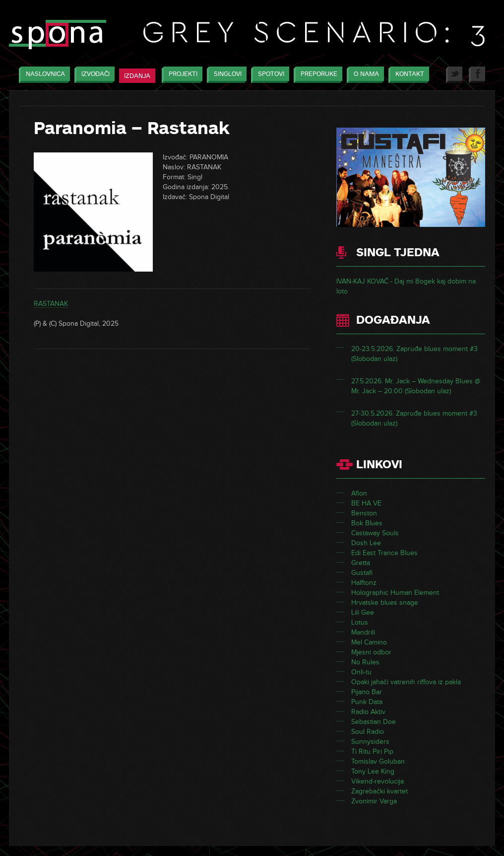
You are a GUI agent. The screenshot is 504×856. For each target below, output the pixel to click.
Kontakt (407, 75)
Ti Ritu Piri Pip (372, 751)
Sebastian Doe (374, 722)
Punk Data (367, 702)
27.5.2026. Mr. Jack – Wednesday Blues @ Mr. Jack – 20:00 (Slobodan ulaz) (416, 386)
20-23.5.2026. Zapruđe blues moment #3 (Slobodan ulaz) (414, 354)
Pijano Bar (367, 692)
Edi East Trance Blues (384, 553)
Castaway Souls (375, 533)
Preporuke (316, 75)
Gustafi (362, 573)
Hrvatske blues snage (385, 603)
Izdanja (137, 76)
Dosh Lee (366, 543)
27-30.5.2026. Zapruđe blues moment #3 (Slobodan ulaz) (414, 418)
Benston (364, 513)
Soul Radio (368, 732)
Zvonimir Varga (374, 801)
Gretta (361, 563)
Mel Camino (369, 642)
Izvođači (93, 75)
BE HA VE (366, 503)
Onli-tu (361, 672)
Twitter (454, 75)
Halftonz (364, 583)
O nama (364, 75)
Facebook (477, 75)
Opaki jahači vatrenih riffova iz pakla (406, 682)
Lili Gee (363, 612)
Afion (359, 493)
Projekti (181, 75)
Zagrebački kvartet (379, 791)
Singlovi (225, 75)
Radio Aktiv (368, 712)
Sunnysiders (370, 742)
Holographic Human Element (395, 593)
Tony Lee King (373, 771)
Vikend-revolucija (378, 781)
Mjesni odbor (371, 652)
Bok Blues (367, 523)
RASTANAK (51, 304)
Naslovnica (43, 75)
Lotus (360, 622)
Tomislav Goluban (378, 761)
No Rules (365, 662)
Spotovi (269, 75)
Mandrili (363, 632)
